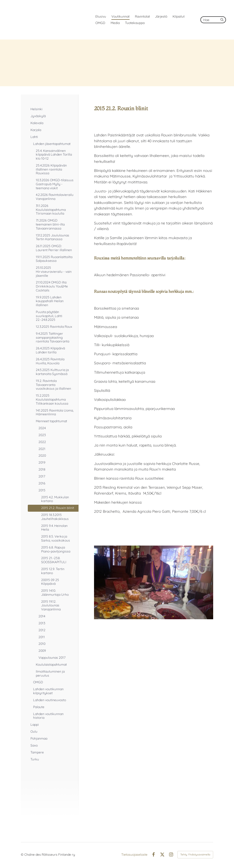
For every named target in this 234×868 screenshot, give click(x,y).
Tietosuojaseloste (134, 855)
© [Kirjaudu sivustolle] (23, 855)
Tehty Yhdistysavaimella (195, 855)
